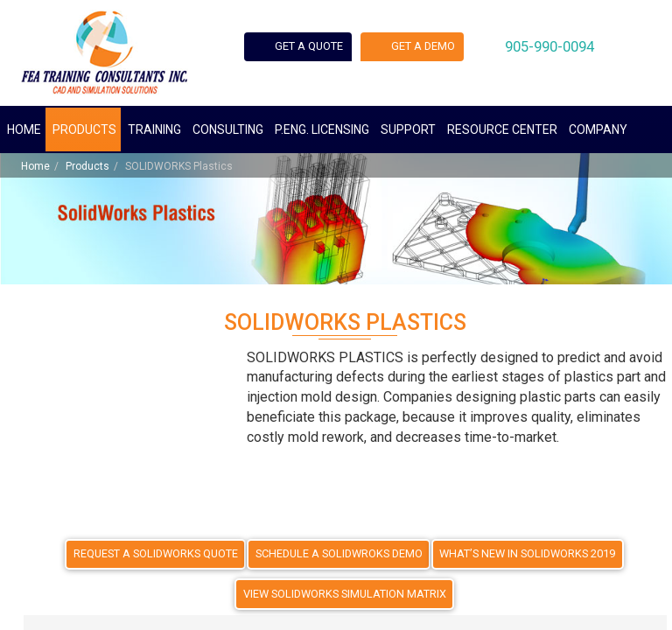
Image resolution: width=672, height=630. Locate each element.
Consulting (228, 129)
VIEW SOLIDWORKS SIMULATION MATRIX (345, 592)
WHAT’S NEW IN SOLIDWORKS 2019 (523, 552)
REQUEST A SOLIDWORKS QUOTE (162, 552)
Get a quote (318, 49)
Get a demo (447, 49)
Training (154, 129)
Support (408, 129)
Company (598, 129)
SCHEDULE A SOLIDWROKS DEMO (341, 552)
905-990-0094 (587, 49)
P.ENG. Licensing (322, 129)
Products (84, 129)
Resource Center (502, 129)
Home (24, 129)
